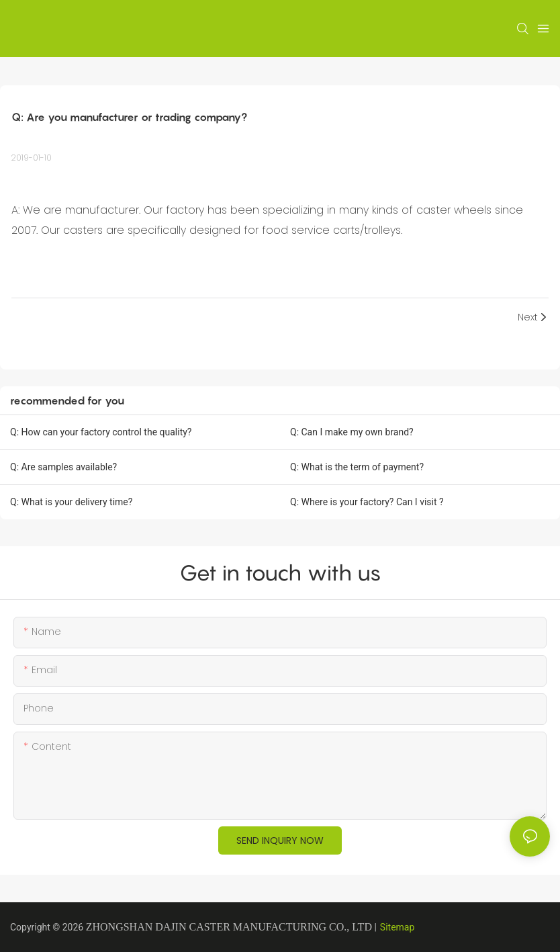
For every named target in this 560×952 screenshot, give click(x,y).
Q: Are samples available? (63, 467)
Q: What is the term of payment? (357, 467)
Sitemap (397, 927)
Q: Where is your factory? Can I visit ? (367, 502)
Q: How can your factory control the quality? (101, 432)
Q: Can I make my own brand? (352, 432)
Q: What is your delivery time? (71, 502)
